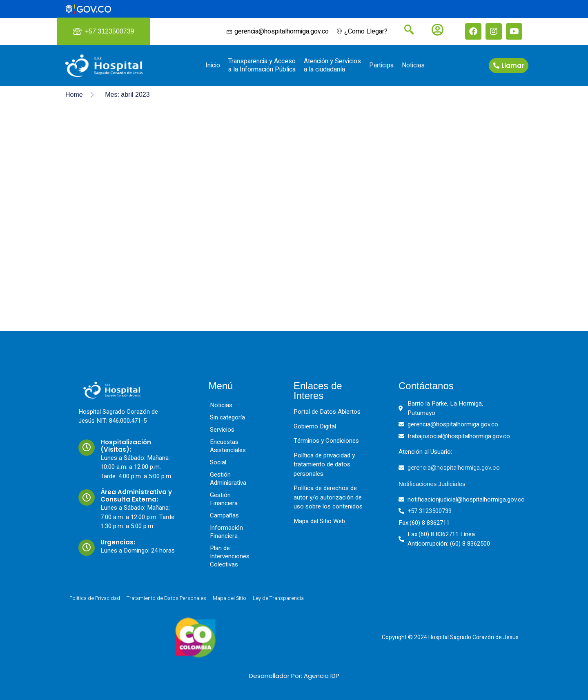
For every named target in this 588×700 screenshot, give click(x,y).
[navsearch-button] (406, 31)
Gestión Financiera (224, 499)
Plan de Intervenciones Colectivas (230, 556)
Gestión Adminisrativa (228, 479)
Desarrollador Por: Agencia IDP (294, 676)
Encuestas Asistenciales (228, 446)
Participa (381, 65)
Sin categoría (227, 417)
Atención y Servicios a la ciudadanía (332, 65)
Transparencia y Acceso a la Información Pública (262, 65)
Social (218, 462)
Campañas (224, 515)
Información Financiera (226, 532)
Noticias (413, 65)
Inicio (213, 65)
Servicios (222, 430)
